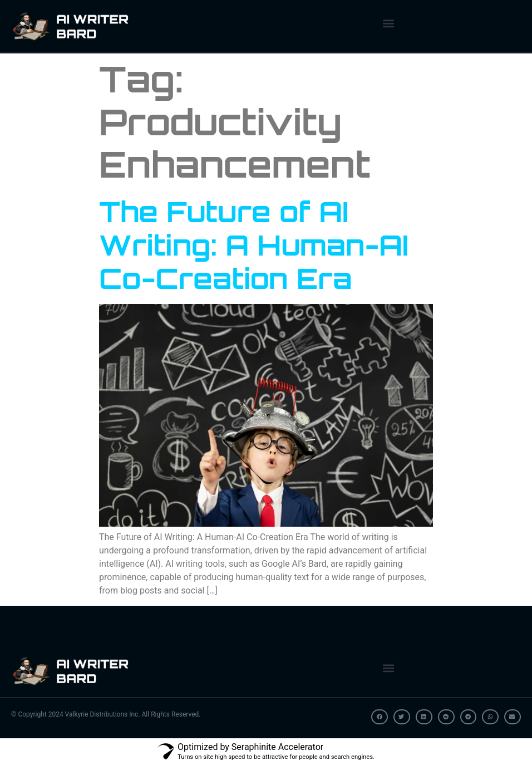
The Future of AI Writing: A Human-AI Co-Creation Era (254, 245)
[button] (388, 23)
